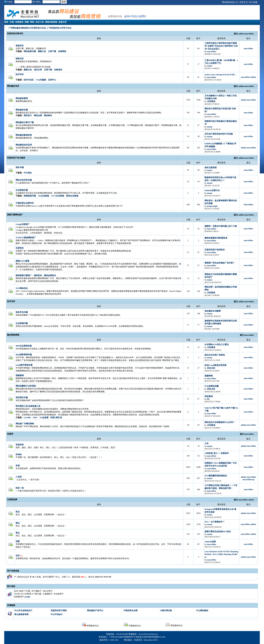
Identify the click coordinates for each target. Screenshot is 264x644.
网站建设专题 (22, 110)
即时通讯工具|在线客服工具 (28, 406)
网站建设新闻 (22, 98)
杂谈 (18, 466)
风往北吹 (211, 368)
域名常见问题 (22, 312)
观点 (18, 523)
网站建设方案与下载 (25, 122)
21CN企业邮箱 (57, 196)
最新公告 (42, 51)
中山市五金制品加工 (23, 610)
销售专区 (20, 59)
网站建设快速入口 (230, 2)
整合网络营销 (13, 335)
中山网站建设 (202, 610)
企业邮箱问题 (22, 323)
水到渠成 (211, 101)
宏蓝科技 (138, 640)
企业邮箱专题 (22, 190)
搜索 (27, 22)
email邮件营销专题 (24, 365)
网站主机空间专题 (24, 180)
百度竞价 (20, 248)
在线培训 (58, 70)
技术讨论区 (29, 80)
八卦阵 (19, 477)
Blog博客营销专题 (24, 355)
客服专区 (20, 46)
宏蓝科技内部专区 (15, 34)
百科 (18, 556)
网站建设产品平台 (95, 610)
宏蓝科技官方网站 (59, 610)
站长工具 (40, 22)
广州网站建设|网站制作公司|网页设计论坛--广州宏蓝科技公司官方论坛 (40, 28)
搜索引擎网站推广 (15, 215)
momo (210, 66)
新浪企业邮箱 (72, 196)
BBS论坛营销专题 (24, 346)
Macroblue (249, 205)
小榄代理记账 (166, 610)
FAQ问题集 (41, 80)
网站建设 (128, 640)
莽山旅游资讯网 (21, 614)
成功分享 (38, 70)
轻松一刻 (20, 488)
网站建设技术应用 (24, 145)
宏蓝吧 (10, 434)
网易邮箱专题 (30, 196)
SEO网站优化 (22, 288)
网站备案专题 (30, 51)
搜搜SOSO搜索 (22, 261)
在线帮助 (62, 51)
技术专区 (20, 74)
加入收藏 (253, 2)
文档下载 (52, 51)
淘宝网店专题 (22, 398)
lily (208, 399)
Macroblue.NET (151, 640)
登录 (6, 22)
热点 (18, 512)
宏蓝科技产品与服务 (16, 158)
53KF (35, 418)
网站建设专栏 (13, 86)
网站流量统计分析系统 (26, 386)
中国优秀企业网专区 (25, 203)
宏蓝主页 (244, 2)
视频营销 (20, 375)
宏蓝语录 (20, 445)
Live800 (27, 418)
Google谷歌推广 (23, 224)
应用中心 (52, 80)
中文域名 (28, 173)
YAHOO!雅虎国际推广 (26, 238)
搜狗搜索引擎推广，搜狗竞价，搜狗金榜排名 (36, 275)
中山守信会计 (57, 614)
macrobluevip (248, 480)
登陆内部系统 (51, 22)
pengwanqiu (212, 206)
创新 (18, 541)
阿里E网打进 (56, 418)
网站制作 (48, 115)
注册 (12, 22)
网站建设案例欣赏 (24, 135)
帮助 (32, 22)
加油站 (19, 454)
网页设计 (28, 115)
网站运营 (38, 115)
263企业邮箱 (43, 196)
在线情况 (19, 22)
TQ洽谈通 (44, 418)
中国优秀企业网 (130, 610)
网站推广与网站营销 (25, 424)
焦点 (18, 533)
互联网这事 (12, 500)
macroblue (249, 34)
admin (241, 34)
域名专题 (20, 167)
